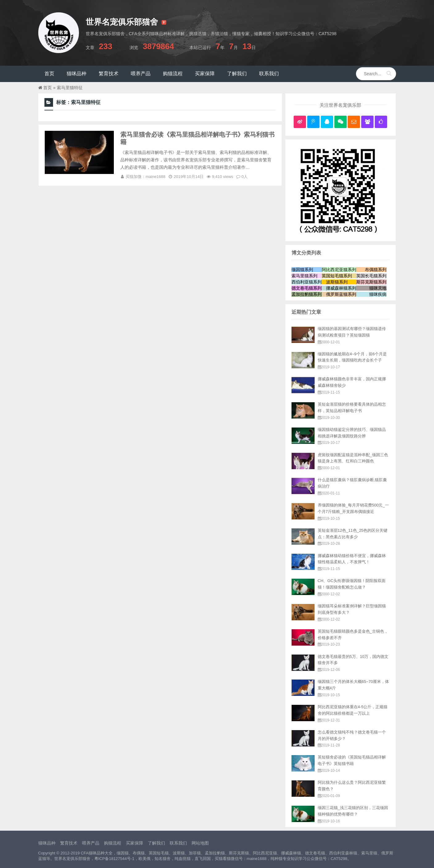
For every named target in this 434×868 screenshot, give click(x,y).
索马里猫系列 (304, 276)
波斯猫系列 (337, 282)
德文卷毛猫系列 (307, 288)
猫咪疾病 (378, 294)
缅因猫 (123, 853)
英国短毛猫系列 (337, 276)
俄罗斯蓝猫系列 (341, 294)
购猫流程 (113, 843)
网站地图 (200, 843)
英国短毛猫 (159, 853)
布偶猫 (139, 853)
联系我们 (178, 843)
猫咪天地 (378, 288)
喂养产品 (91, 843)
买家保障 (134, 843)
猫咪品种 (47, 843)
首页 (48, 88)
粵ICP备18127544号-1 (114, 859)
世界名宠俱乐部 (68, 859)
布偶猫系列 (376, 270)
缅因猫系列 (302, 270)
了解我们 (156, 843)
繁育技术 (69, 843)
